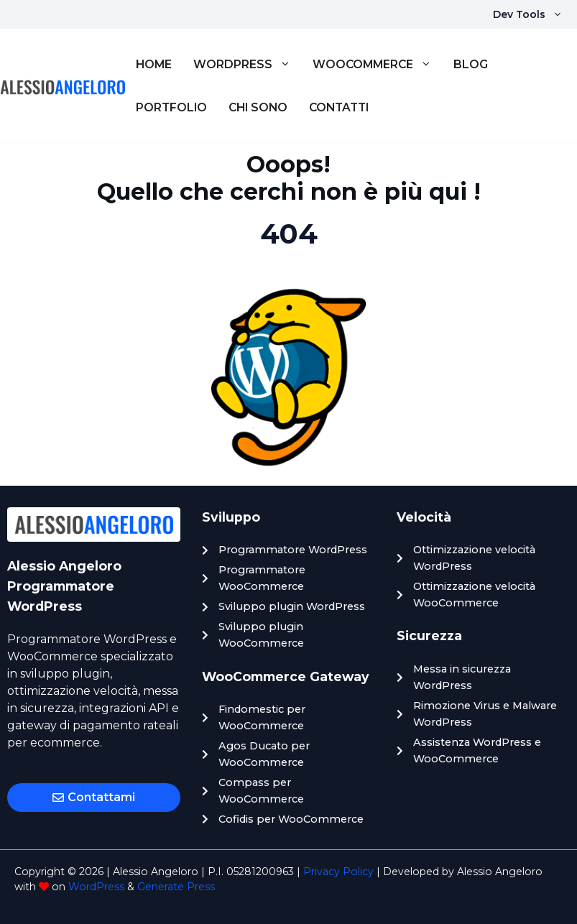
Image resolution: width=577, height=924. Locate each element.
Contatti (339, 107)
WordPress (248, 65)
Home (154, 64)
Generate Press (176, 887)
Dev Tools (535, 14)
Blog (471, 64)
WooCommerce (378, 65)
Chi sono (258, 107)
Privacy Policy (338, 872)
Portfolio (171, 107)
